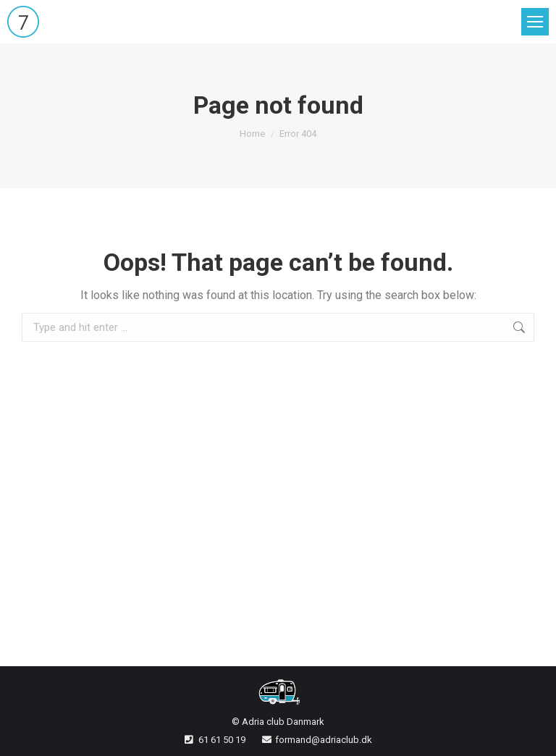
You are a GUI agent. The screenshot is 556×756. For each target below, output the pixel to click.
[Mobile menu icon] (535, 22)
